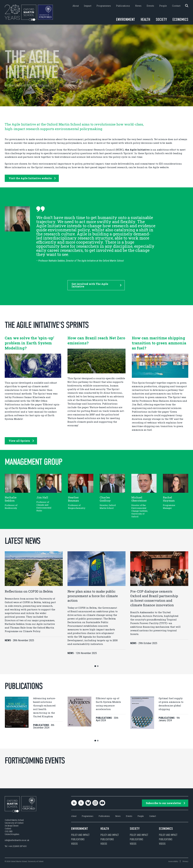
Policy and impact (80, 835)
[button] (95, 666)
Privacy (185, 861)
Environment (126, 19)
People (163, 6)
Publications (123, 6)
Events (150, 6)
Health (145, 19)
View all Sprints (21, 441)
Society (161, 19)
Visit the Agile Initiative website (32, 178)
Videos (74, 844)
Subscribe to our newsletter (165, 803)
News (138, 6)
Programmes (104, 6)
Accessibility (173, 861)
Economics (180, 19)
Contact (176, 6)
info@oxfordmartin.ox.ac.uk (17, 840)
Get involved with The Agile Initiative (96, 285)
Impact (88, 6)
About (76, 6)
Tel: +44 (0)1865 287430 (16, 846)
